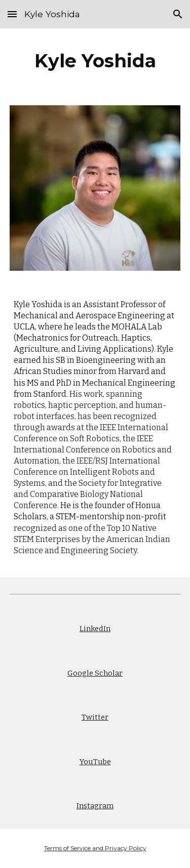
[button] (12, 14)
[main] (95, 61)
